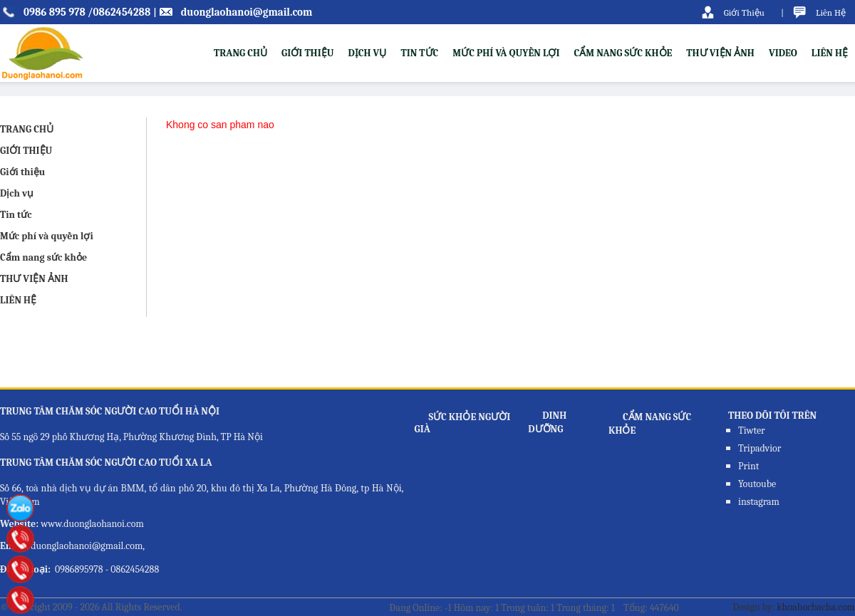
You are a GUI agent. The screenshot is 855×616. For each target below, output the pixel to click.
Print (748, 466)
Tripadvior (760, 448)
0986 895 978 (55, 12)
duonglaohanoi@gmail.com (247, 12)
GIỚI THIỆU (26, 151)
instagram (759, 502)
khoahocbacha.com (816, 607)
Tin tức (419, 53)
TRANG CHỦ (240, 53)
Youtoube (757, 484)
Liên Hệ (831, 12)
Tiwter (752, 430)
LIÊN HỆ (830, 53)
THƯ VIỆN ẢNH (720, 53)
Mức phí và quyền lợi (506, 53)
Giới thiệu (307, 53)
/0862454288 (119, 12)
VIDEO (783, 53)
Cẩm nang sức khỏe (623, 53)
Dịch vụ (367, 53)
